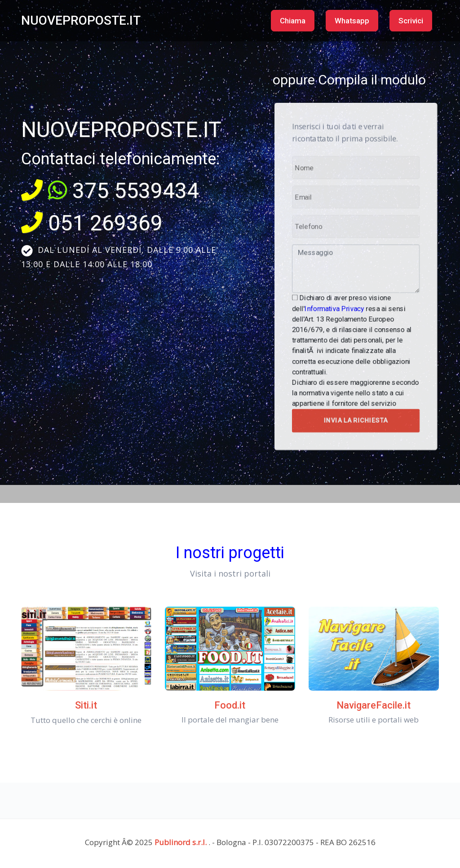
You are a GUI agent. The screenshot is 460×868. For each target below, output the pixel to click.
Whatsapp (352, 21)
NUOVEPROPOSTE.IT (81, 20)
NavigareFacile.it (374, 705)
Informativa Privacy (336, 305)
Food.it (230, 705)
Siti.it (86, 705)
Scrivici (411, 21)
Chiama (293, 21)
